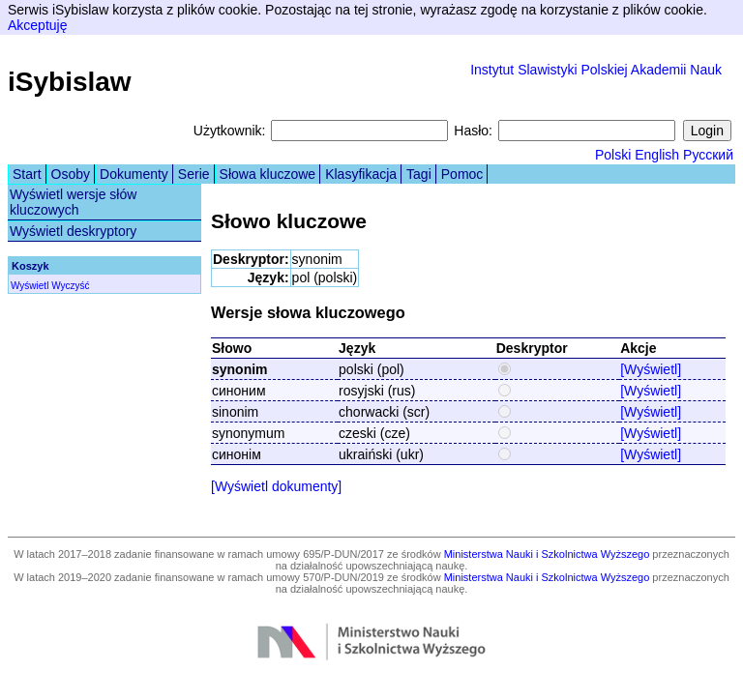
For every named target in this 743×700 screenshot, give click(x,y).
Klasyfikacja (361, 174)
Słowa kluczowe (268, 174)
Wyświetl (30, 286)
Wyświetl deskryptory (73, 231)
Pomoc (462, 174)
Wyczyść (70, 286)
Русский (708, 155)
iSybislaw (70, 82)
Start (27, 174)
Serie (194, 174)
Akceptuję (37, 25)
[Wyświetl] (651, 369)
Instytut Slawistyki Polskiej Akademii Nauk (596, 70)
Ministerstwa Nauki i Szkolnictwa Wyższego (547, 554)
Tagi (419, 174)
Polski (613, 155)
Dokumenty (134, 174)
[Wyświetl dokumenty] (276, 486)
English (657, 155)
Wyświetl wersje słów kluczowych (73, 202)
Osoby (71, 174)
